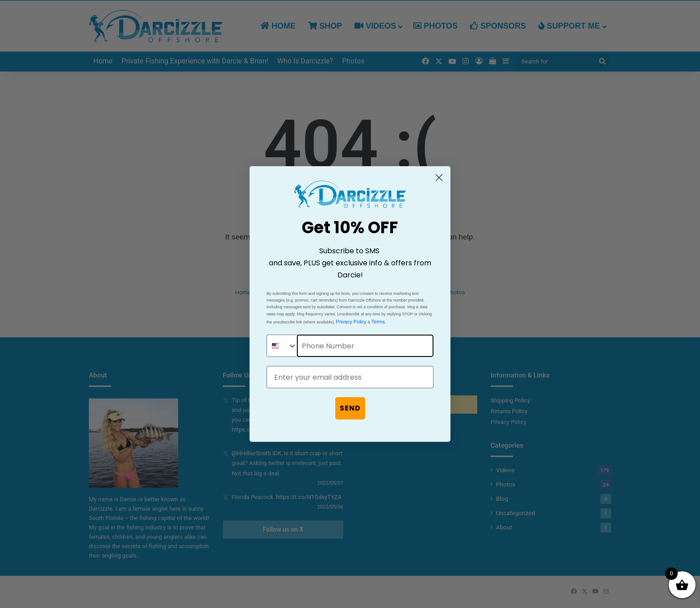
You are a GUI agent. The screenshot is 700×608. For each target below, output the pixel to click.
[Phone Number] (365, 346)
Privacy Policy (351, 322)
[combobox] (282, 346)
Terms (378, 322)
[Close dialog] (439, 178)
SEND (350, 408)
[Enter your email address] (350, 377)
